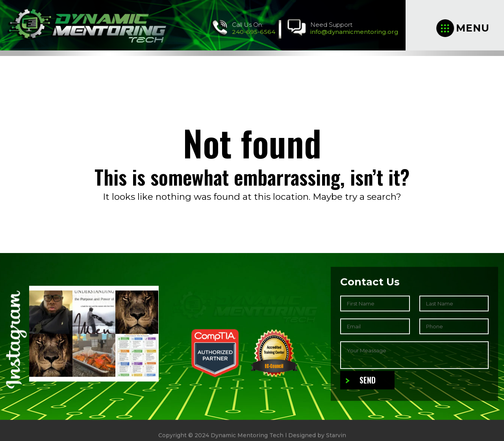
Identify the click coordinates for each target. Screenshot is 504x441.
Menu (463, 28)
